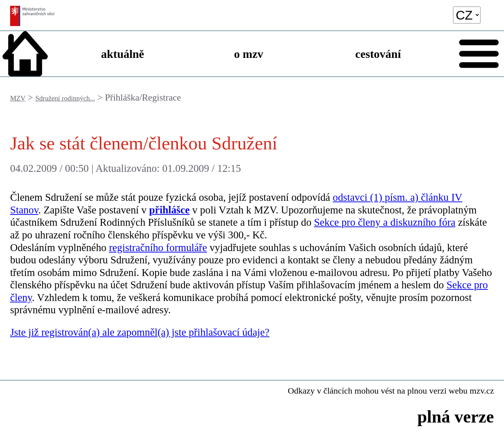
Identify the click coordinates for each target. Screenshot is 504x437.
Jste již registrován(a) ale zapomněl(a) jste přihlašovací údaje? (140, 332)
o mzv (249, 54)
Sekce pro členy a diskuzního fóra (385, 222)
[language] (467, 15)
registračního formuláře (158, 247)
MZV (18, 98)
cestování (378, 54)
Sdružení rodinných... (65, 98)
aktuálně (122, 54)
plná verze (456, 417)
